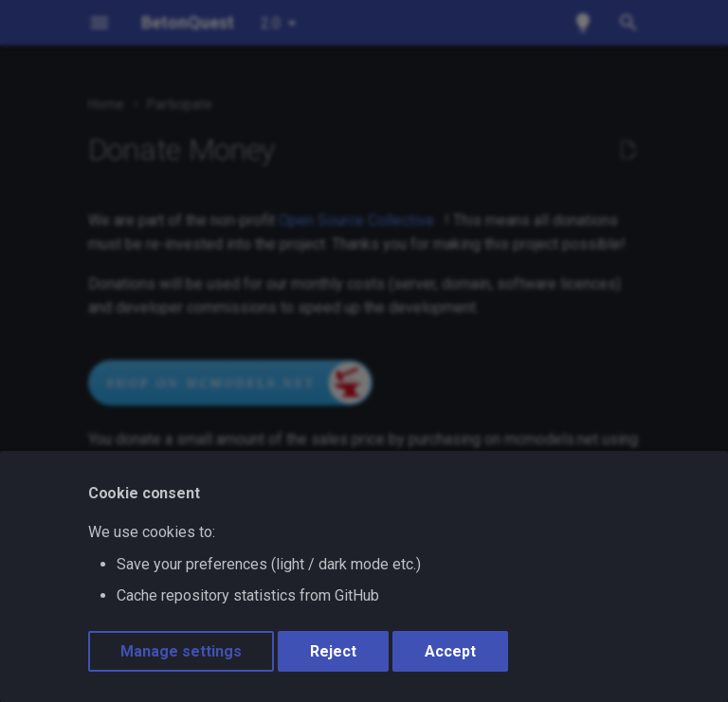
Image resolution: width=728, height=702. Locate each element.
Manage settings (181, 651)
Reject (333, 651)
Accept (450, 651)
